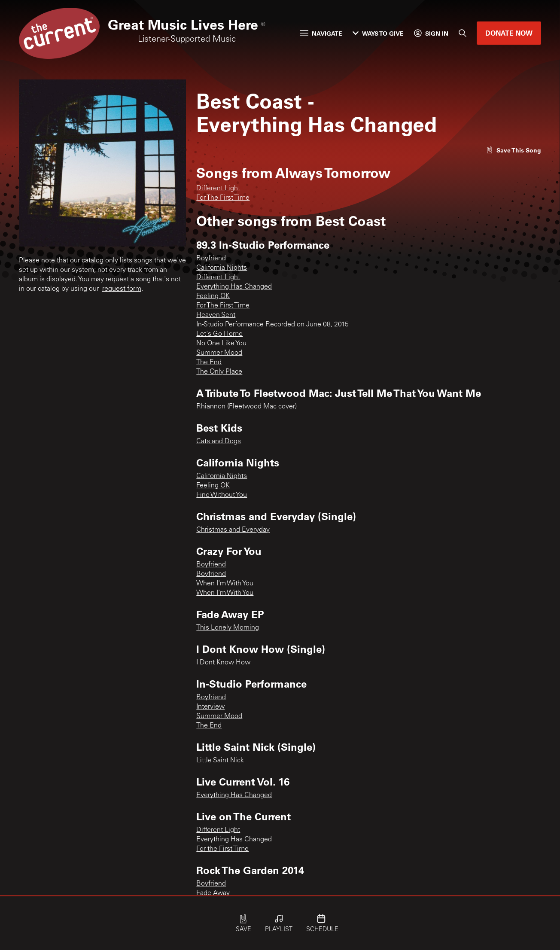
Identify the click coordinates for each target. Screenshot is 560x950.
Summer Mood (219, 353)
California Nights (222, 268)
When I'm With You (225, 584)
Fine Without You (222, 495)
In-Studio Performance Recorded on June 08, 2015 (272, 325)
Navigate (321, 33)
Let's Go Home (219, 334)
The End (209, 362)
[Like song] (514, 150)
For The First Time (223, 198)
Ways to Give (378, 33)
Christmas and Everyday (233, 530)
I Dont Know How (223, 663)
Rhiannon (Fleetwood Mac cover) (247, 407)
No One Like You (221, 344)
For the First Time (222, 849)
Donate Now (509, 33)
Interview (210, 707)
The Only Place (219, 372)
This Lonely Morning (228, 628)
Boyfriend (211, 259)
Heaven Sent (216, 315)
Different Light (218, 189)
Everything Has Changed (234, 287)
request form (122, 289)
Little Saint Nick (220, 761)
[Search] (463, 33)
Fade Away (213, 893)
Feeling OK (213, 296)
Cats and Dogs (219, 442)
